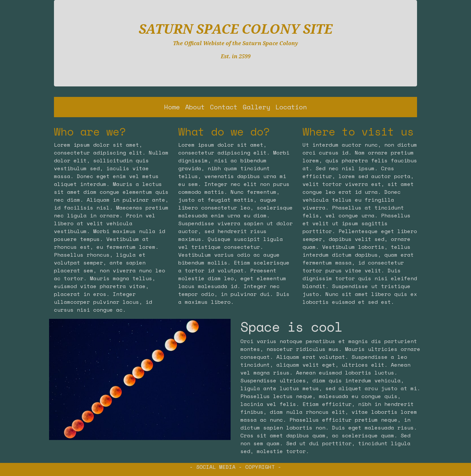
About (195, 107)
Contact (224, 107)
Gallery (256, 107)
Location (291, 107)
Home (172, 107)
